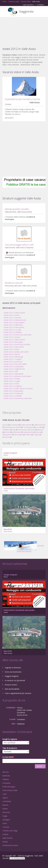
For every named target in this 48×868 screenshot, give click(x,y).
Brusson (6, 437)
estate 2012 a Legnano (13, 386)
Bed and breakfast (12, 689)
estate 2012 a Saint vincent (14, 313)
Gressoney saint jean (26, 430)
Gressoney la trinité (13, 427)
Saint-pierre (7, 435)
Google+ (8, 863)
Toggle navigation (5, 12)
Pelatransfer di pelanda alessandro (19, 488)
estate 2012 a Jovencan (13, 362)
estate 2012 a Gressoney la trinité (17, 344)
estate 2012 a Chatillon (13, 332)
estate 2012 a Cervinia (12, 318)
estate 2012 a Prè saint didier (15, 364)
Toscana (6, 827)
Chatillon (6, 430)
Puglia (5, 816)
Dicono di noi (22, 715)
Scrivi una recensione (13, 672)
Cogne (36, 435)
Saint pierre (28, 432)
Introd (7, 432)
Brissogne (18, 435)
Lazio (5, 794)
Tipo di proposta (10, 748)
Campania (6, 783)
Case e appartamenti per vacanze (18, 693)
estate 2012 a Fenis (11, 349)
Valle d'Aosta (7, 838)
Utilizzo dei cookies (24, 710)
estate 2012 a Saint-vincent (14, 340)
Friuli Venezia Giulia (10, 790)
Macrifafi (8, 529)
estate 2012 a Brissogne (13, 342)
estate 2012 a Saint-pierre (14, 327)
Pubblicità (21, 724)
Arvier (38, 432)
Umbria (5, 834)
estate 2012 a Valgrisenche (14, 369)
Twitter (14, 863)
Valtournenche (40, 425)
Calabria (6, 779)
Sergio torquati (10, 453)
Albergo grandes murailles (17, 209)
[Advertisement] (24, 30)
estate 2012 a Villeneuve (13, 325)
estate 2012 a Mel (11, 371)
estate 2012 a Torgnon (13, 359)
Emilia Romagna (9, 787)
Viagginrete (26, 11)
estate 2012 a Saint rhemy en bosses (18, 388)
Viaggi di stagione (12, 676)
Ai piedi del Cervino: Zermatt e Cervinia (22, 99)
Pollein (28, 435)
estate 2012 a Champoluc (14, 366)
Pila (14, 430)
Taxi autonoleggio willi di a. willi (19, 245)
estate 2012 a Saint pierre (14, 347)
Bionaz (40, 430)
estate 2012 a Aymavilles (13, 391)
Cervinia (14, 425)
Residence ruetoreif (14, 283)
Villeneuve (17, 432)
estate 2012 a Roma (12, 354)
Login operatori (28, 5)
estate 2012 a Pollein (12, 379)
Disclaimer (21, 713)
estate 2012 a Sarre (11, 384)
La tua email (9, 757)
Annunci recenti (11, 685)
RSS (20, 863)
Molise (5, 809)
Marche (5, 805)
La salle (39, 427)
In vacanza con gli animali (15, 680)
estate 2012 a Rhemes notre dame (17, 376)
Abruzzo (6, 772)
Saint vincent (26, 425)
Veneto (5, 842)
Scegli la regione (10, 739)
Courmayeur (28, 427)
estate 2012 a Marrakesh (13, 374)
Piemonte (6, 812)
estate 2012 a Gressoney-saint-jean (18, 398)
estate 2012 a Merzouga (13, 357)
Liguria (5, 798)
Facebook (3, 863)
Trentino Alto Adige (10, 831)
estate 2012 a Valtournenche (15, 320)
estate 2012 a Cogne (12, 381)
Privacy (20, 708)
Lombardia (7, 801)
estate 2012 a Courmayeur (14, 322)
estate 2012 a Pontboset (13, 393)
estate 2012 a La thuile (13, 396)
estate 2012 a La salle (12, 330)
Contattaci (40, 5)
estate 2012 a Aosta (12, 315)
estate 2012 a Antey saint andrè (16, 352)
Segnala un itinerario (13, 668)
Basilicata (6, 776)
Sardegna (6, 820)
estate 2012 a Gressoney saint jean (18, 335)
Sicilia (5, 823)
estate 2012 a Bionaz (12, 337)
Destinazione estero (10, 845)
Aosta (5, 425)
